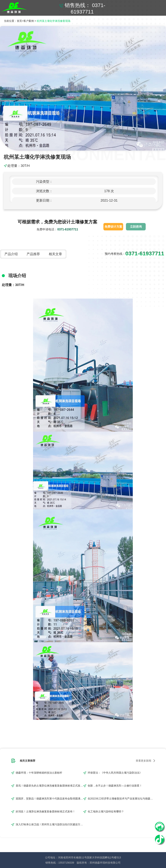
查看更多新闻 (143, 761)
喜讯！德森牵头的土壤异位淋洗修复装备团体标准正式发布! (49, 786)
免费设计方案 (113, 227)
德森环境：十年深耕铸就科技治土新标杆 (39, 773)
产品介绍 (11, 254)
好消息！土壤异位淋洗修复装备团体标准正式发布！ (45, 811)
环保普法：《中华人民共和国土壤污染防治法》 (115, 773)
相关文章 (55, 254)
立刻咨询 (136, 227)
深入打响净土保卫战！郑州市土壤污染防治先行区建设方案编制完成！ (49, 824)
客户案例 (29, 21)
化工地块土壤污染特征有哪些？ (106, 811)
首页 (19, 21)
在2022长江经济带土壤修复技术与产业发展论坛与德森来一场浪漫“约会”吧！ (121, 799)
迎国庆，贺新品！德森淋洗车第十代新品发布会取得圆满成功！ (49, 799)
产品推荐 (33, 254)
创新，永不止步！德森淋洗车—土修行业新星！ (115, 786)
